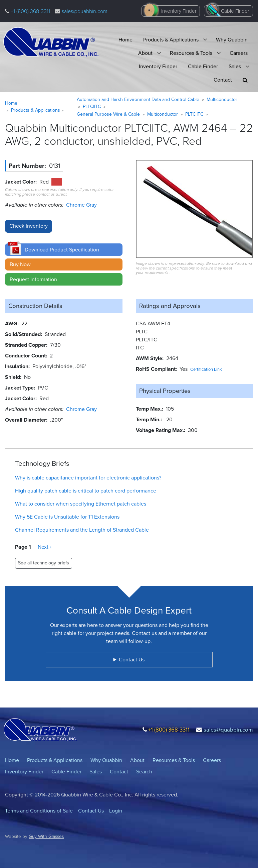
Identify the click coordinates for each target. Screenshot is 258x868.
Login (116, 811)
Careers (239, 53)
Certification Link (206, 369)
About (145, 53)
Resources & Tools (191, 53)
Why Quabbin (232, 40)
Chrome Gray (81, 205)
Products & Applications (171, 40)
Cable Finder (235, 11)
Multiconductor (222, 99)
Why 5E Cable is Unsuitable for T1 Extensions (67, 517)
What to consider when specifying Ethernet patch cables (81, 504)
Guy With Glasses (46, 836)
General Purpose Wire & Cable (108, 114)
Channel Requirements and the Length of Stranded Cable (82, 530)
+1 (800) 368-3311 (30, 11)
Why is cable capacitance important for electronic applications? (88, 478)
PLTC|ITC (92, 106)
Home (125, 40)
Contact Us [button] (132, 660)
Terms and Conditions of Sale (39, 811)
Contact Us (91, 811)
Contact (223, 80)
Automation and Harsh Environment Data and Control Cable (138, 99)
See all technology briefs (44, 563)
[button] (245, 80)
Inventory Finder (179, 11)
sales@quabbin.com (85, 11)
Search (144, 772)
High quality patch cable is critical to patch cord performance (86, 491)
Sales (235, 66)
